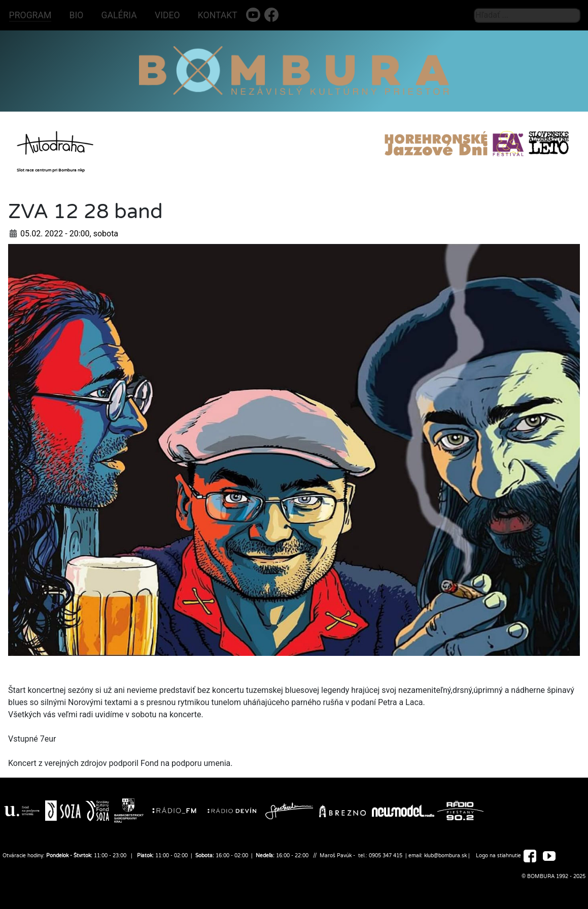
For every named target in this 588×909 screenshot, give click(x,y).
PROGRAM (30, 15)
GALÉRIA (119, 15)
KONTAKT (218, 15)
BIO (77, 15)
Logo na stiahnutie (498, 856)
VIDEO (167, 15)
